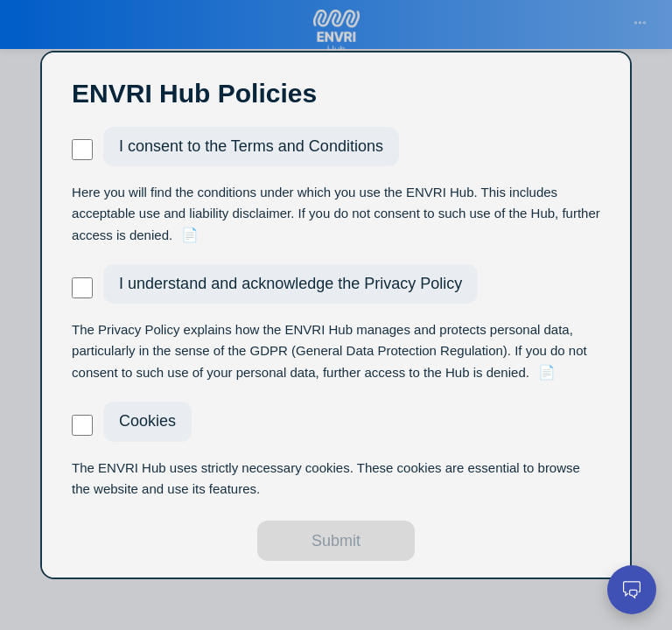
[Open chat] (632, 590)
